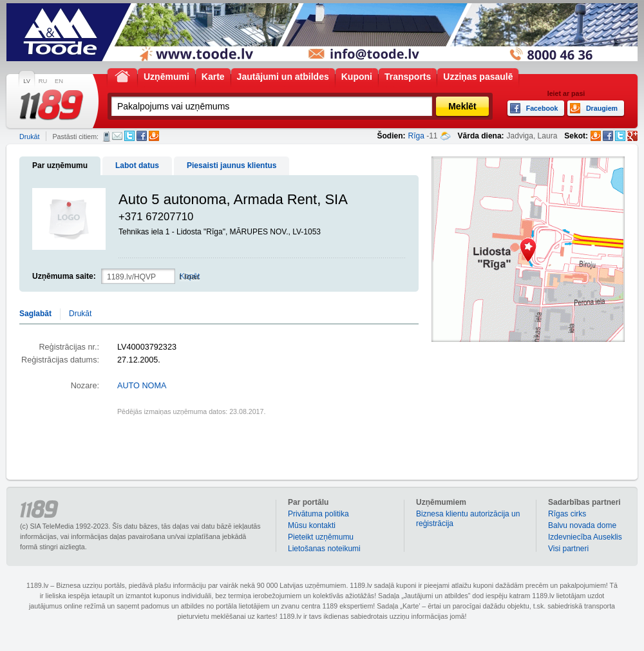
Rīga (416, 136)
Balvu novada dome (582, 525)
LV (27, 81)
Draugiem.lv (154, 136)
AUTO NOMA (142, 386)
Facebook (142, 136)
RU (43, 81)
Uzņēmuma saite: (64, 276)
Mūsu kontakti (312, 525)
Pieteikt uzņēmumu (321, 537)
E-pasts (117, 136)
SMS (107, 137)
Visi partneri (568, 549)
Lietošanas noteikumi (324, 549)
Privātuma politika (318, 514)
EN (59, 81)
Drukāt (29, 137)
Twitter (129, 136)
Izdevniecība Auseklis (585, 537)
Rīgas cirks (567, 514)
